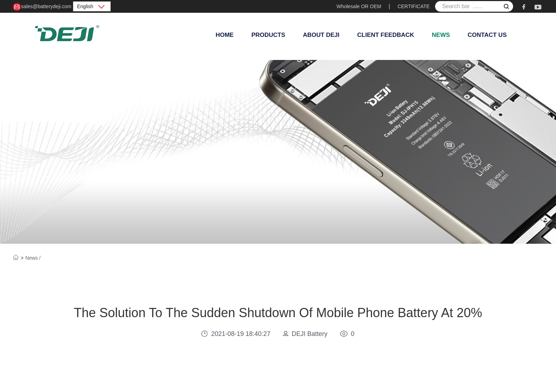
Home (225, 35)
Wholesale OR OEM (359, 6)
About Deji (321, 35)
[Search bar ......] (474, 6)
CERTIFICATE (414, 6)
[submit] (506, 7)
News (441, 35)
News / (33, 258)
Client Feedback (386, 35)
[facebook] (524, 6)
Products (268, 35)
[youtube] (538, 6)
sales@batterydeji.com (42, 7)
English (92, 6)
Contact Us (487, 35)
